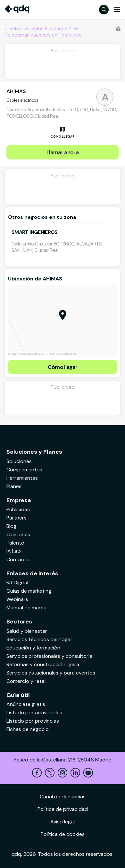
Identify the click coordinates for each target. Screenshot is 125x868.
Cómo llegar (63, 367)
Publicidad (18, 509)
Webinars (17, 599)
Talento (15, 543)
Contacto (18, 559)
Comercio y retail (26, 681)
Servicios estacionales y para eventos (51, 673)
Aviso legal (63, 822)
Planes (14, 486)
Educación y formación (33, 648)
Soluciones (19, 461)
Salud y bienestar (27, 631)
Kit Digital (17, 583)
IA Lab (14, 551)
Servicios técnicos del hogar (39, 639)
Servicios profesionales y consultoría (49, 656)
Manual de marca (26, 608)
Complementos (24, 470)
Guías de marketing (29, 591)
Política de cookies (63, 834)
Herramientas (22, 478)
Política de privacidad (63, 809)
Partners (17, 518)
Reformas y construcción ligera (43, 664)
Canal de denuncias (63, 797)
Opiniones (18, 534)
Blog (11, 526)
